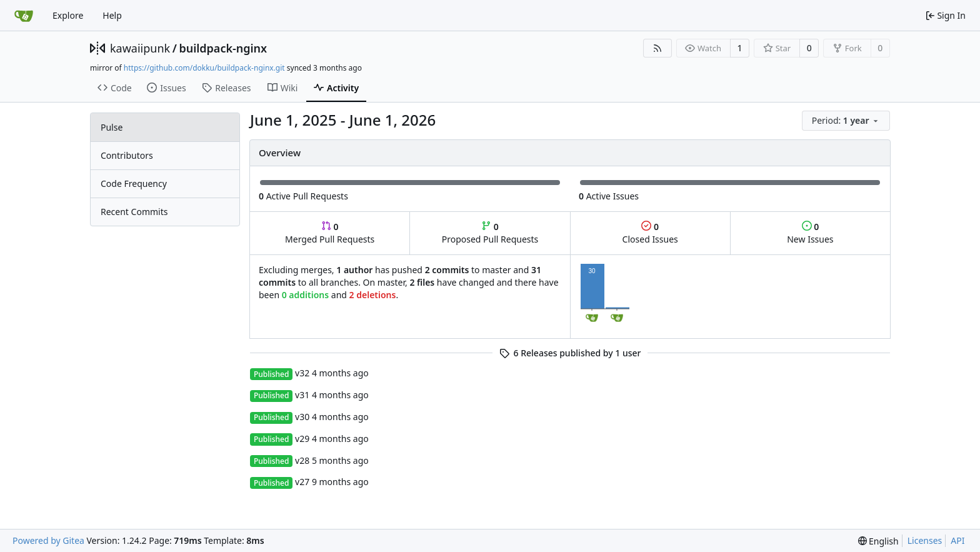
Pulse (112, 127)
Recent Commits (134, 212)
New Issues (810, 233)
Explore (68, 15)
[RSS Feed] (657, 48)
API (957, 540)
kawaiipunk (140, 48)
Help (112, 15)
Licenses (925, 540)
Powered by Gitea (48, 540)
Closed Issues (650, 233)
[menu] (846, 121)
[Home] (24, 16)
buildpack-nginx (223, 48)
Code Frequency (134, 183)
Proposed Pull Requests (490, 233)
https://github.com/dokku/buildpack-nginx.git (204, 68)
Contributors (127, 155)
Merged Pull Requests (330, 233)
